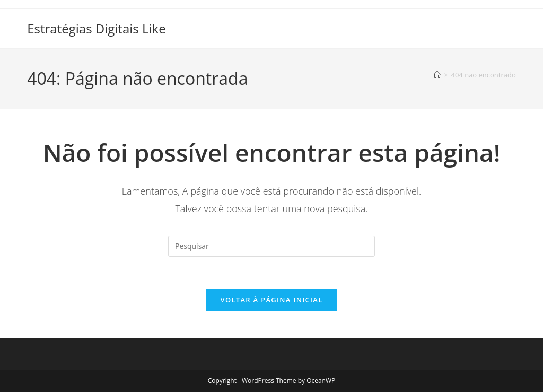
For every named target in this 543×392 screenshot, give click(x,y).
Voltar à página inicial (271, 300)
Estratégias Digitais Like (96, 28)
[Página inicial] (437, 75)
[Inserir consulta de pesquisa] (271, 246)
